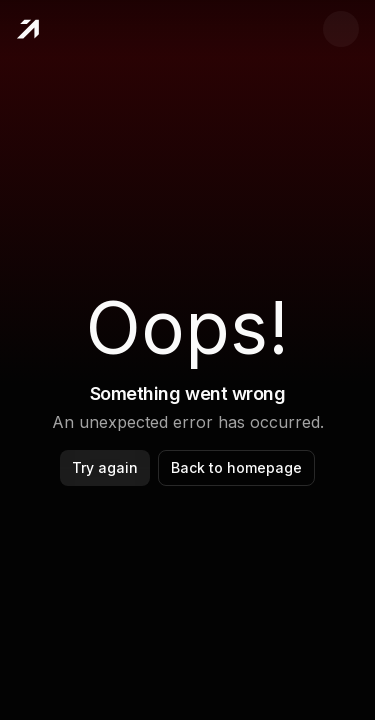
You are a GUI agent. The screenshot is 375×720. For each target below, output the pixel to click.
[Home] (27, 29)
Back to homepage (236, 467)
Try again (105, 467)
